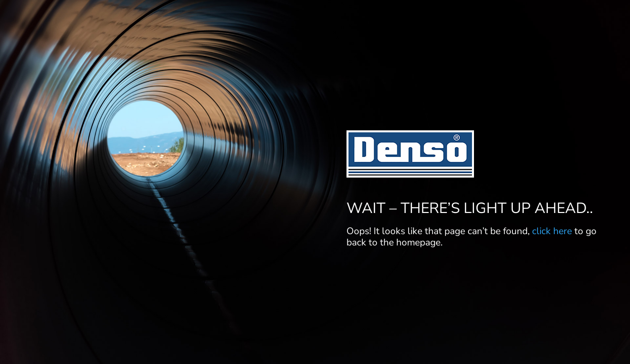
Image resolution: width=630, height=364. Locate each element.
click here (552, 231)
